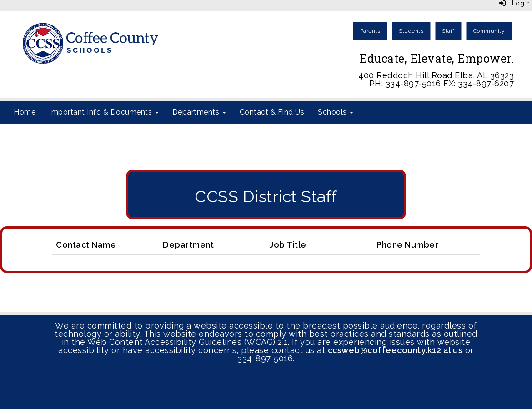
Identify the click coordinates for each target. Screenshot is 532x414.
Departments (199, 112)
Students (411, 31)
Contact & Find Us (272, 112)
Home (25, 112)
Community (489, 31)
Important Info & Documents (104, 112)
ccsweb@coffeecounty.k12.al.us (395, 350)
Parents (370, 31)
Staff (448, 31)
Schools (336, 112)
